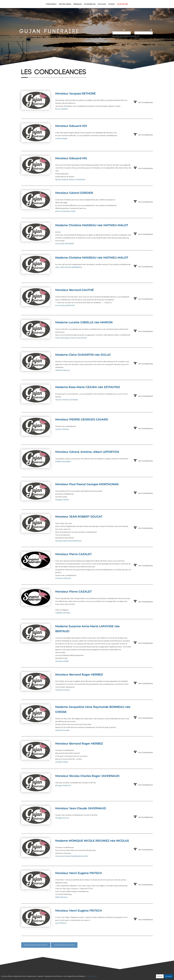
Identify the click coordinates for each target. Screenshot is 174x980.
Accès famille (123, 4)
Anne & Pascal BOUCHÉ (65, 305)
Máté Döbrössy (61, 897)
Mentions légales (108, 975)
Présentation (51, 4)
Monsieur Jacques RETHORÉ (75, 93)
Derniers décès (65, 4)
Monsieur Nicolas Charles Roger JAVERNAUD (87, 776)
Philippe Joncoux (62, 818)
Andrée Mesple (61, 138)
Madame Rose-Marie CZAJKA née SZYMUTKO (88, 387)
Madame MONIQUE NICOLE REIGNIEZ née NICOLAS (92, 841)
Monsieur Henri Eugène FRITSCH (79, 873)
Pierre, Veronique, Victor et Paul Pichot (71, 338)
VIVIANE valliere (62, 762)
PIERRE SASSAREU (63, 462)
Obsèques (78, 4)
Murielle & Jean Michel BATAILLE (68, 541)
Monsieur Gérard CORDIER (74, 193)
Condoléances (90, 4)
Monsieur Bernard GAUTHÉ (74, 290)
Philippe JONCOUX (63, 786)
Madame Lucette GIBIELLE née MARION (84, 322)
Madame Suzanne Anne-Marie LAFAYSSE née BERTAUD (87, 629)
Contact (112, 4)
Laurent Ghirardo (62, 429)
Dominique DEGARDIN (65, 244)
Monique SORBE (62, 661)
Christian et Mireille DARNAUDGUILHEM (72, 856)
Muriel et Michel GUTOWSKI (67, 400)
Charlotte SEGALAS (63, 578)
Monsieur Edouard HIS (71, 126)
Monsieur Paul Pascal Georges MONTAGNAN (87, 484)
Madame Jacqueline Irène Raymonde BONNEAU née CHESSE (93, 709)
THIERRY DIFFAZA (63, 613)
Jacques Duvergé (62, 730)
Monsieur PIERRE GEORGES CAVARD (82, 419)
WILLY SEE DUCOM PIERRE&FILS (69, 267)
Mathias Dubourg (62, 370)
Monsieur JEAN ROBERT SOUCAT (79, 517)
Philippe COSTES (62, 500)
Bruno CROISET (62, 109)
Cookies (96, 975)
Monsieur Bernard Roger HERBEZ (79, 675)
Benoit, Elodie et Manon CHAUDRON (70, 180)
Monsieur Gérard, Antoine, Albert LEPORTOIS (87, 452)
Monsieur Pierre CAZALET (73, 554)
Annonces (102, 4)
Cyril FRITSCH (61, 923)
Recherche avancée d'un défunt (126, 36)
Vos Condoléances (145, 102)
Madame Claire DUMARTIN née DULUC (83, 355)
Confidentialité (86, 975)
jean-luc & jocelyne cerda (65, 211)
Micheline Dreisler (63, 690)
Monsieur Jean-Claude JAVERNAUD (81, 808)
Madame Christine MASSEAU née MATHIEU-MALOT (92, 225)
